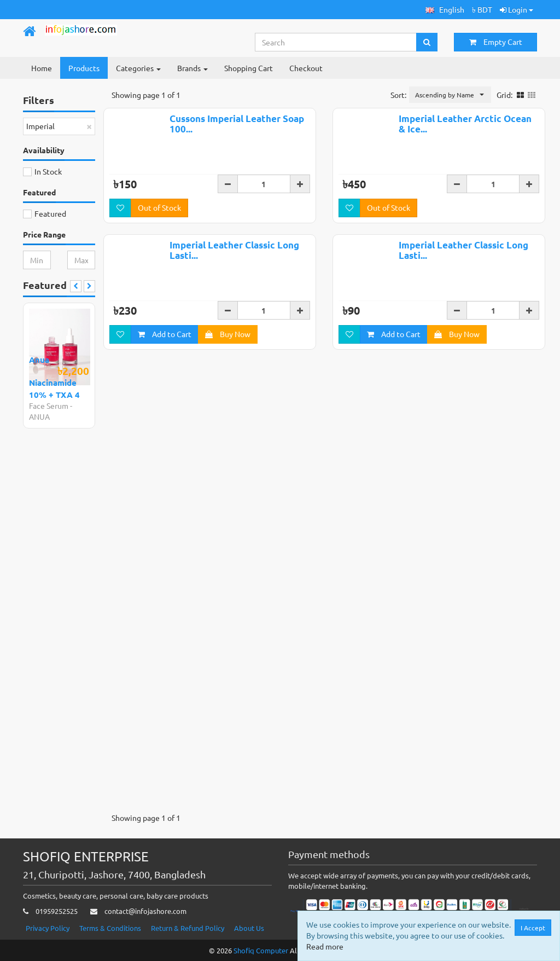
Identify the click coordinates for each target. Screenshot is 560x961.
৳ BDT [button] (482, 9)
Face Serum (49, 406)
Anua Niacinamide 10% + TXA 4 (54, 377)
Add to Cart (165, 334)
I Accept (533, 928)
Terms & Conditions (110, 928)
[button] (445, 10)
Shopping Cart (249, 68)
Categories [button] (138, 68)
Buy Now (228, 334)
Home (42, 68)
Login (517, 9)
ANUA (39, 416)
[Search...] (336, 42)
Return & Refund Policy (188, 928)
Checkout (306, 68)
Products (84, 68)
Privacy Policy (48, 928)
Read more (325, 946)
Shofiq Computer (261, 950)
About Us (249, 928)
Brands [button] (192, 68)
